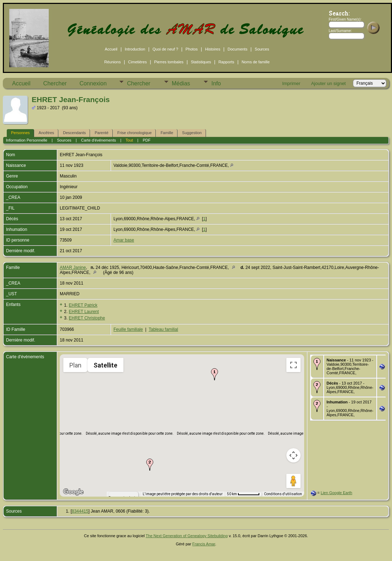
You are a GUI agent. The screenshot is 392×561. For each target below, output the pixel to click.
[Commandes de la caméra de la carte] (293, 455)
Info (216, 83)
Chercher (55, 83)
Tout (129, 140)
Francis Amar (204, 544)
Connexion (93, 83)
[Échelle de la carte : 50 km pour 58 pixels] (246, 494)
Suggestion (192, 133)
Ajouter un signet (328, 83)
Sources (262, 49)
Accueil (111, 49)
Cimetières (137, 62)
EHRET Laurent (84, 312)
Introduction (135, 49)
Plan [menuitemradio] (76, 365)
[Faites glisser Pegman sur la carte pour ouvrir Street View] (293, 481)
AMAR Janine (73, 268)
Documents (238, 49)
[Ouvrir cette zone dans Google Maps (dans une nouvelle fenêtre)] (73, 492)
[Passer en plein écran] (293, 365)
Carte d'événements (99, 140)
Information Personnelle (27, 140)
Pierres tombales (169, 62)
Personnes (20, 133)
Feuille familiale (128, 329)
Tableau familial (163, 329)
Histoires (213, 49)
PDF (147, 140)
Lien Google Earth (337, 493)
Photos (192, 49)
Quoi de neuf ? (165, 49)
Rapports (226, 62)
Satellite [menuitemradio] (106, 365)
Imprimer (291, 83)
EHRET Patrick (83, 305)
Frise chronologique (135, 133)
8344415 (80, 511)
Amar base (124, 240)
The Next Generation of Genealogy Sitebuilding (187, 536)
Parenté (102, 133)
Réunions (112, 62)
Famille (167, 133)
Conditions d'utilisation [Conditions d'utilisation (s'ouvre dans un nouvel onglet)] (284, 494)
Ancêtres (46, 133)
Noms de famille (256, 62)
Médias (181, 83)
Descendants (74, 133)
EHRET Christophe (87, 318)
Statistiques (201, 62)
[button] (214, 374)
